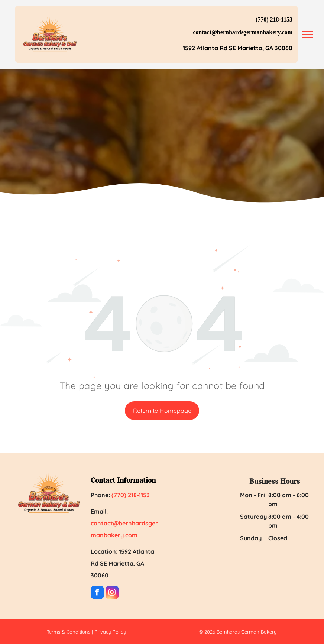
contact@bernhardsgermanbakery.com (243, 32)
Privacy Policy (110, 632)
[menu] (308, 35)
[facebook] (97, 593)
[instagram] (112, 593)
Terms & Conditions (69, 632)
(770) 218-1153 (274, 20)
